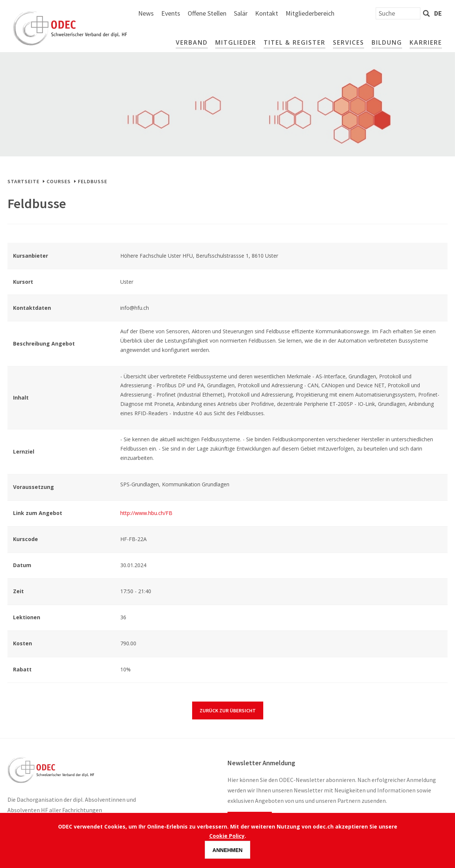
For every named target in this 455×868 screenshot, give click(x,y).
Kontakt (345, 13)
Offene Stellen (286, 13)
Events (249, 13)
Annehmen (228, 851)
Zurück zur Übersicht (228, 710)
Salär (319, 13)
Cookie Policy (227, 837)
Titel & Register (295, 42)
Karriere (426, 42)
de (438, 13)
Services (349, 42)
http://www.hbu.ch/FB (146, 513)
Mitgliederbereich (389, 13)
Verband (192, 42)
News (225, 13)
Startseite (23, 181)
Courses (59, 181)
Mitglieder (236, 42)
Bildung (387, 42)
